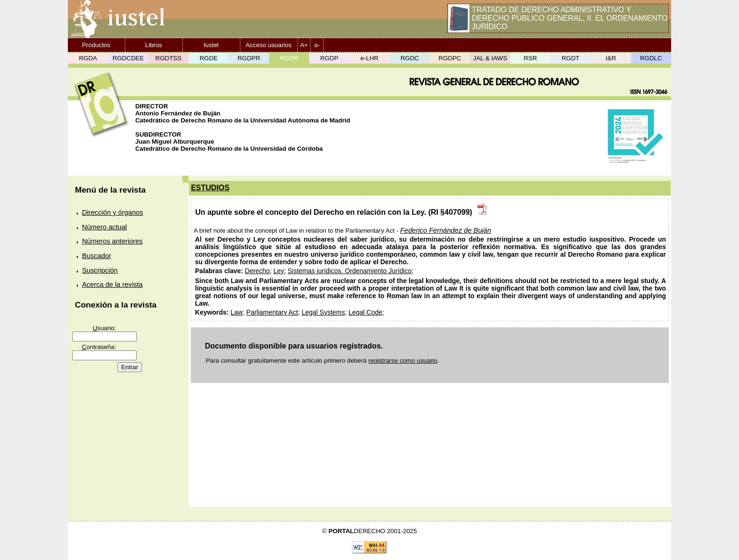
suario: (105, 328)
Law (237, 312)
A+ (304, 45)
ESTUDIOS (210, 188)
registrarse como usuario (403, 361)
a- (317, 45)
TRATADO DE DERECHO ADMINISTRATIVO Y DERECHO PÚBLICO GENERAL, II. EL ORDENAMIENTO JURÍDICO (570, 18)
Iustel (211, 45)
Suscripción (100, 270)
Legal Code (365, 312)
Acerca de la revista (112, 284)
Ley (279, 271)
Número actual (104, 227)
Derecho (258, 271)
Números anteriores (112, 241)
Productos (96, 45)
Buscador (97, 256)
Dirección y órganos (113, 212)
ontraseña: (99, 347)
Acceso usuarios (269, 45)
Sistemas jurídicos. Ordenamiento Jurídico (350, 271)
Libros (154, 45)
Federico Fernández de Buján (446, 230)
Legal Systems (323, 312)
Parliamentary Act (272, 312)
